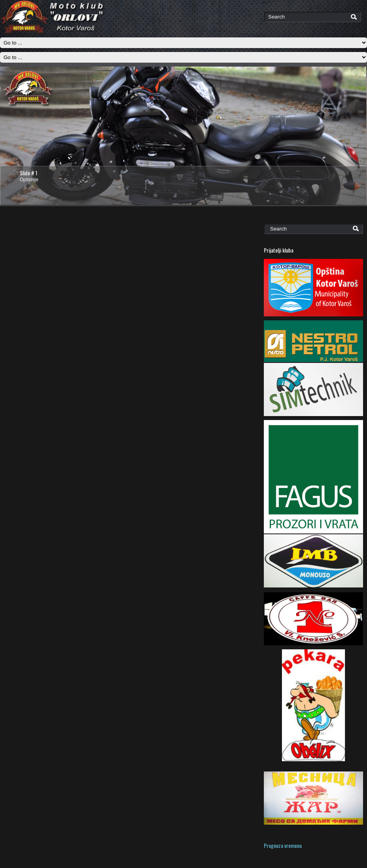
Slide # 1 (29, 173)
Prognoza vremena (283, 845)
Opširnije (29, 180)
